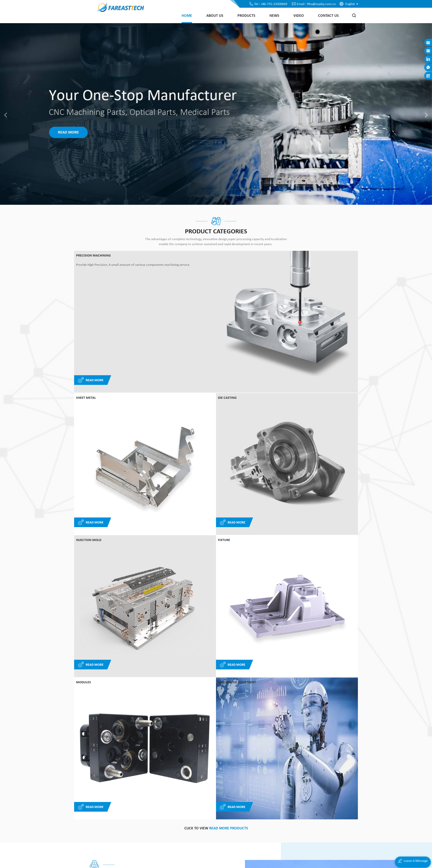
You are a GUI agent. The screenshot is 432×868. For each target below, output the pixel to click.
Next (351, 631)
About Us (215, 15)
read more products (229, 418)
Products (246, 15)
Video (299, 15)
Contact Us (328, 15)
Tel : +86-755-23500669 (271, 4)
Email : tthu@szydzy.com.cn (316, 4)
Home (187, 15)
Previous (336, 631)
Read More (91, 522)
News (274, 15)
